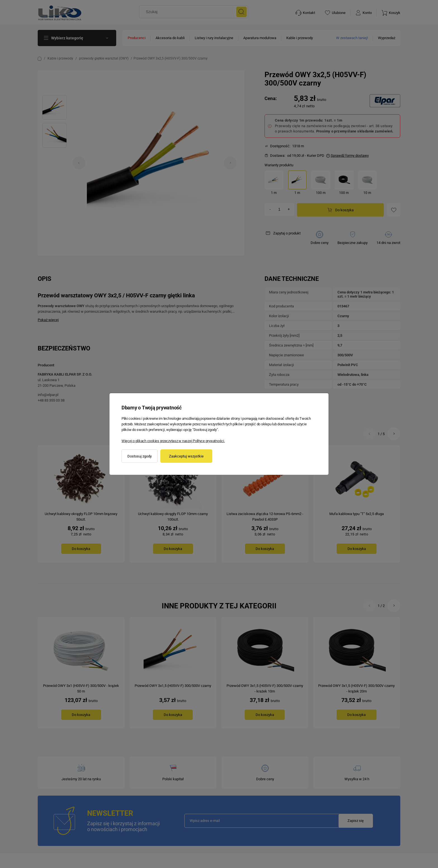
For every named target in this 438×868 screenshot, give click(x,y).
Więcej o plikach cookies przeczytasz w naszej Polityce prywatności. (173, 441)
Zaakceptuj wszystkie (186, 456)
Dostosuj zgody (140, 456)
